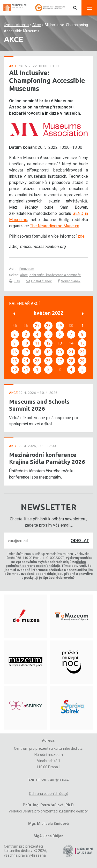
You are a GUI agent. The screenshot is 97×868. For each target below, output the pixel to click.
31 (26, 370)
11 (37, 343)
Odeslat (80, 541)
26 (48, 361)
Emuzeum (27, 269)
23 (15, 361)
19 (48, 352)
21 (71, 352)
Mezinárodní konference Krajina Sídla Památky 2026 (47, 458)
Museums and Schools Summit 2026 (39, 405)
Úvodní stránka (16, 25)
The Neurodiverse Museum (55, 226)
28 (48, 326)
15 (82, 343)
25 (37, 361)
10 (26, 343)
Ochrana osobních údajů (49, 794)
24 (26, 361)
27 (37, 326)
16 (15, 352)
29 (60, 326)
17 (26, 352)
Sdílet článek (69, 281)
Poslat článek (39, 281)
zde (81, 236)
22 (82, 352)
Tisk (15, 281)
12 (48, 343)
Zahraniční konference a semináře (55, 275)
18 (37, 352)
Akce (37, 25)
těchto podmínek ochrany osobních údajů (46, 564)
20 (60, 352)
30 (15, 370)
